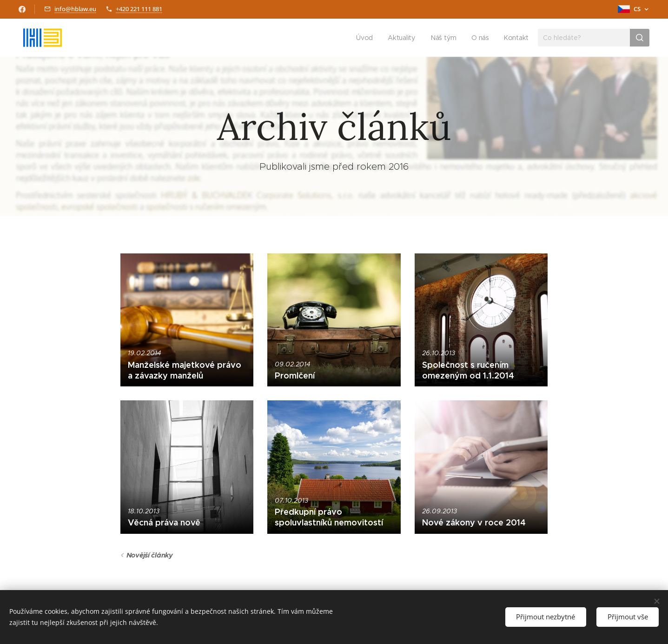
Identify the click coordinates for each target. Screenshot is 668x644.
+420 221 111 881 (139, 9)
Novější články (149, 555)
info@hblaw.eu (75, 9)
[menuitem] (367, 38)
